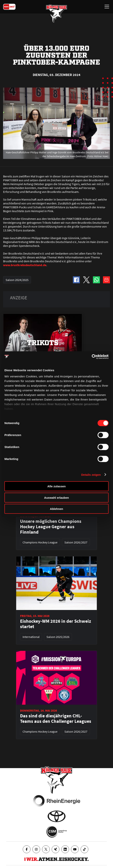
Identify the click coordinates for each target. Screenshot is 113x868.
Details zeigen (91, 474)
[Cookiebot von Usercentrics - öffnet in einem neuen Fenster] (92, 357)
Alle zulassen (56, 486)
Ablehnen (56, 509)
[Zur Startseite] (56, 13)
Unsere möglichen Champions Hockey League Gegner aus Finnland (51, 527)
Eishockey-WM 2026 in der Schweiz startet (56, 624)
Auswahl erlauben (56, 497)
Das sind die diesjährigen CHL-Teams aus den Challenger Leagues (56, 719)
